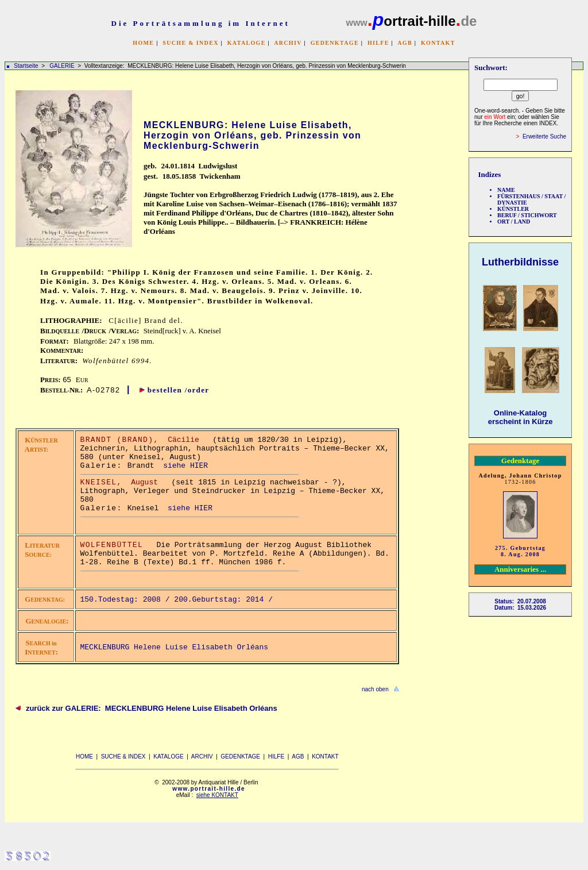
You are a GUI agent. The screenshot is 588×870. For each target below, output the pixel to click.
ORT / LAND (514, 222)
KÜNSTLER (513, 209)
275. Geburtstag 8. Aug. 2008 (520, 551)
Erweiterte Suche (544, 136)
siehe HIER (185, 466)
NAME (506, 190)
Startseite (26, 66)
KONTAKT (438, 43)
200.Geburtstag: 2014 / (225, 600)
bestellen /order (179, 390)
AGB (405, 43)
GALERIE (63, 66)
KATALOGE (247, 43)
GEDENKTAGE (335, 43)
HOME (143, 43)
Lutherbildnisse (520, 262)
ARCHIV (288, 43)
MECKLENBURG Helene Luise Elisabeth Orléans (175, 647)
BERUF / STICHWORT (527, 215)
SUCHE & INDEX (190, 43)
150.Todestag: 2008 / (127, 600)
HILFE (378, 43)
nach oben (375, 689)
